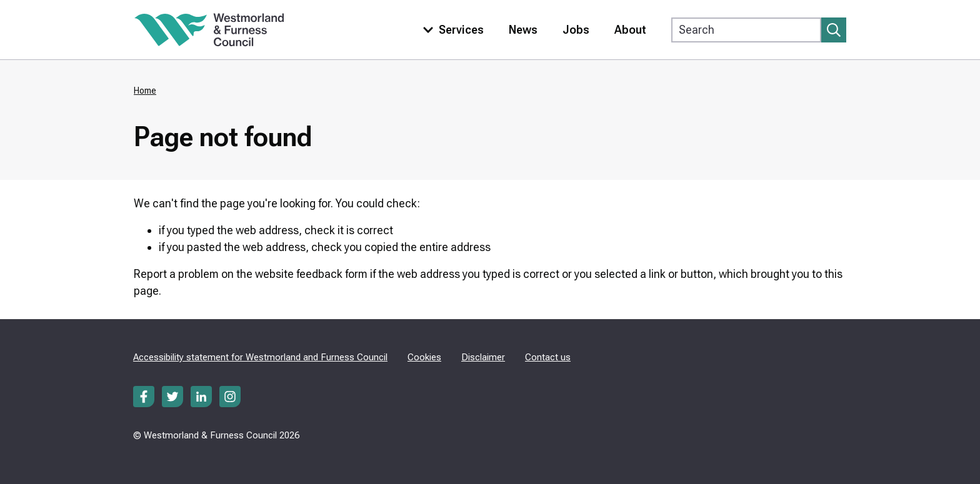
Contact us (548, 357)
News (523, 30)
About (630, 30)
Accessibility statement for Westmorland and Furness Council (260, 357)
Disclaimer (483, 357)
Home (145, 91)
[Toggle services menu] (451, 30)
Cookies (424, 357)
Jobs (576, 30)
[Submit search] (834, 30)
